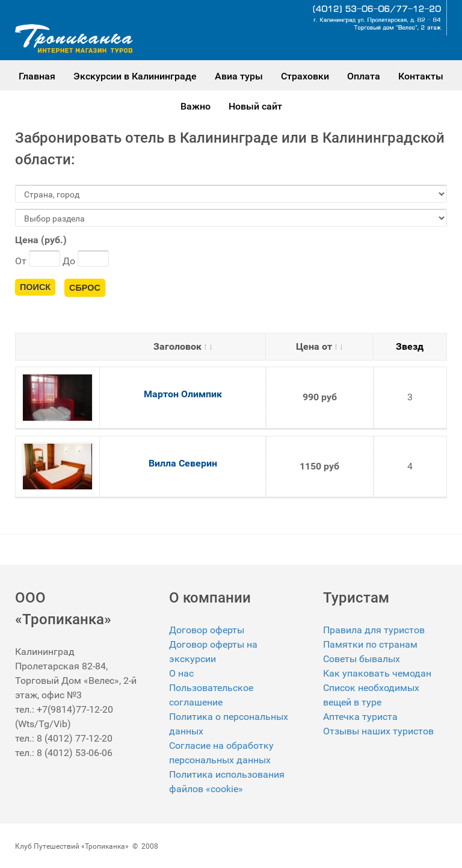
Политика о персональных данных (229, 724)
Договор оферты (207, 630)
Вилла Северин (183, 463)
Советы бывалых (362, 659)
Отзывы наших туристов (378, 731)
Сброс (85, 288)
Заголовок (183, 346)
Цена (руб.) (41, 240)
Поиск (35, 287)
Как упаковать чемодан (377, 673)
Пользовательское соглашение (211, 695)
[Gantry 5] (74, 39)
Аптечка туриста (360, 717)
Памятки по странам (370, 644)
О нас (181, 673)
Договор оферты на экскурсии (213, 652)
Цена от (319, 346)
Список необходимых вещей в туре (371, 695)
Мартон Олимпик (183, 394)
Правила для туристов (374, 630)
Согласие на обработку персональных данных (221, 753)
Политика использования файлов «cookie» (227, 782)
